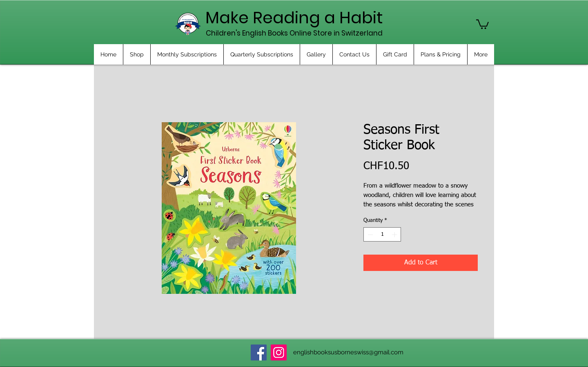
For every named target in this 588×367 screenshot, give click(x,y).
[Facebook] (259, 352)
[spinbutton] (382, 235)
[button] (482, 24)
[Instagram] (279, 352)
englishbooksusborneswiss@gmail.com (348, 352)
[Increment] (395, 235)
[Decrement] (370, 235)
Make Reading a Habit (294, 18)
